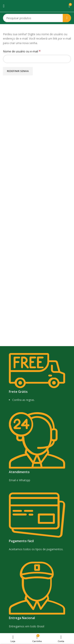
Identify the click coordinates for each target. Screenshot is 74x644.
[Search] (37, 18)
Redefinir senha (18, 71)
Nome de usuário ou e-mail (29, 51)
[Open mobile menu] (4, 6)
